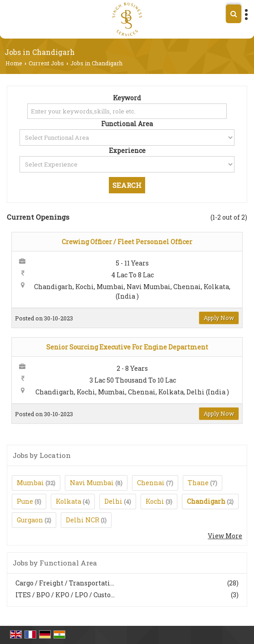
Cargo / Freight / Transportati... (65, 583)
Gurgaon (30, 520)
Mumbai (30, 483)
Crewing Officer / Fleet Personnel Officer (127, 242)
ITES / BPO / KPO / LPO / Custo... (65, 595)
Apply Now (219, 318)
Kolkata (68, 501)
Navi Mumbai (92, 483)
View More (225, 536)
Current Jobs (46, 63)
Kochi (155, 501)
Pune (25, 501)
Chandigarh (206, 501)
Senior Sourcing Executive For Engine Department (127, 347)
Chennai (151, 483)
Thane (198, 483)
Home (14, 63)
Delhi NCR (83, 520)
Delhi (113, 501)
